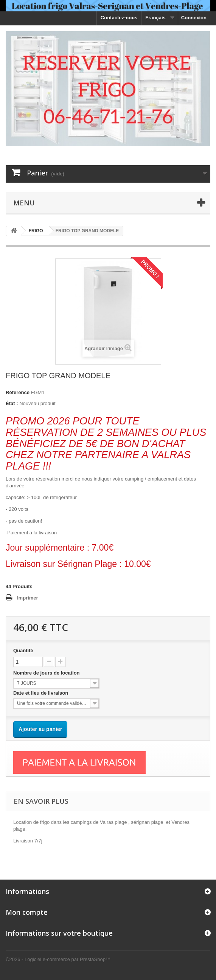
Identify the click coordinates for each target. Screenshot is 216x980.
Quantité (23, 650)
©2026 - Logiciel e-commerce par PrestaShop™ (58, 959)
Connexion (194, 18)
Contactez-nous (119, 18)
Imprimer (28, 598)
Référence (18, 392)
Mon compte (27, 912)
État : (12, 403)
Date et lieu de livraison (41, 693)
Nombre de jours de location (48, 673)
